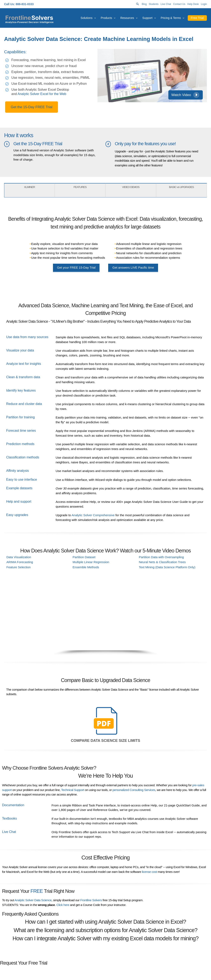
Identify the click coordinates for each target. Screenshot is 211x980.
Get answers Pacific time (133, 267)
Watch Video (181, 95)
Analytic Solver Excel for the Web (42, 94)
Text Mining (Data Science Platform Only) (167, 567)
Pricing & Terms (171, 18)
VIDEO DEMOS (131, 187)
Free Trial (197, 18)
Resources (127, 18)
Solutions (87, 18)
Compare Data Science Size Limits (105, 741)
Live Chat (166, 4)
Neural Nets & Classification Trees (162, 562)
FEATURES (80, 187)
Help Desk (193, 4)
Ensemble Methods (86, 567)
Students (154, 4)
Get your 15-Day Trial (76, 267)
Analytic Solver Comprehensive (93, 515)
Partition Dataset (84, 557)
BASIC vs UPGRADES (181, 187)
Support (147, 18)
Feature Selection (19, 567)
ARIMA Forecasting (20, 562)
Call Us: (9, 4)
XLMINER (29, 187)
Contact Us (179, 4)
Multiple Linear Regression (91, 562)
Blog (144, 4)
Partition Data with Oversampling (161, 557)
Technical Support (73, 790)
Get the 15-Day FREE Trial (32, 107)
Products (106, 18)
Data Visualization (19, 557)
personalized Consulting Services (134, 790)
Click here (63, 905)
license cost (149, 872)
